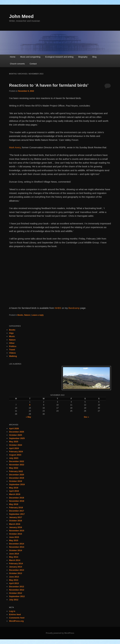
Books (20, 315)
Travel (12, 350)
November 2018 (17, 501)
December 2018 (16, 498)
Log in (12, 611)
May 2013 (14, 580)
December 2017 (16, 511)
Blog (94, 57)
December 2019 (16, 478)
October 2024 (15, 445)
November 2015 (17, 531)
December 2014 (16, 544)
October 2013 (15, 573)
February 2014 (16, 563)
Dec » (86, 417)
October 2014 (15, 550)
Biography (83, 57)
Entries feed (15, 614)
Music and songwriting (30, 57)
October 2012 (15, 593)
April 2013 (14, 583)
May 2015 (14, 540)
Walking (13, 356)
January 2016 (15, 527)
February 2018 (16, 508)
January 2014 (15, 567)
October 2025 (15, 435)
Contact (33, 64)
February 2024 (16, 452)
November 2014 (17, 547)
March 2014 (15, 560)
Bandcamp (74, 308)
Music (12, 336)
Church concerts (17, 64)
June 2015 (14, 537)
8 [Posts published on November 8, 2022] (30, 405)
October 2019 (15, 481)
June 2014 (14, 554)
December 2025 (16, 432)
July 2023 (14, 458)
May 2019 (14, 488)
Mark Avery (15, 147)
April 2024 (14, 448)
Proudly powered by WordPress (60, 633)
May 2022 (14, 468)
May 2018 (14, 504)
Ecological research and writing (59, 57)
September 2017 (17, 514)
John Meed (21, 16)
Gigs (11, 333)
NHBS (58, 308)
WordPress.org (16, 621)
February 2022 (16, 471)
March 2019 (15, 494)
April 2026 (14, 428)
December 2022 (16, 461)
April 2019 (14, 491)
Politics (13, 346)
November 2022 (17, 465)
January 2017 (15, 517)
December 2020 (16, 475)
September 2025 (17, 438)
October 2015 (15, 534)
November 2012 (17, 590)
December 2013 (16, 570)
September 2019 (17, 484)
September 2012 (17, 596)
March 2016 (15, 524)
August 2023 (15, 455)
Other (12, 343)
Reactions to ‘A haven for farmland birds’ (49, 85)
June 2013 (14, 577)
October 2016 (15, 521)
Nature (27, 315)
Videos (12, 353)
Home (13, 57)
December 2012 (16, 587)
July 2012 (14, 600)
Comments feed (17, 618)
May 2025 (14, 442)
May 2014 (14, 557)
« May (28, 417)
